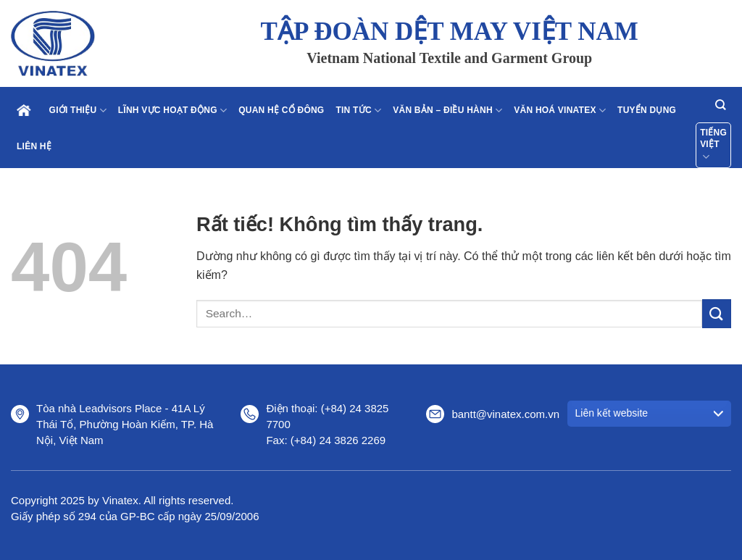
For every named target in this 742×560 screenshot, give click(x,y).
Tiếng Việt (713, 146)
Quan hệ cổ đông (281, 110)
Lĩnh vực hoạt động (172, 110)
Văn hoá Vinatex (560, 110)
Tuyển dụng (647, 110)
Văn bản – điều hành (447, 110)
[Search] (720, 105)
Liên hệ (34, 146)
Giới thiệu (78, 110)
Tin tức (358, 110)
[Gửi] (717, 313)
